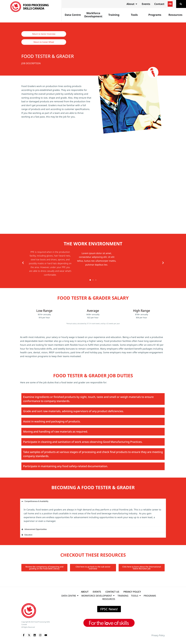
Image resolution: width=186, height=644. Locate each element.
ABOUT (85, 592)
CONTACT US (112, 592)
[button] (23, 263)
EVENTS (97, 592)
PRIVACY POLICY (132, 592)
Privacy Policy (158, 635)
